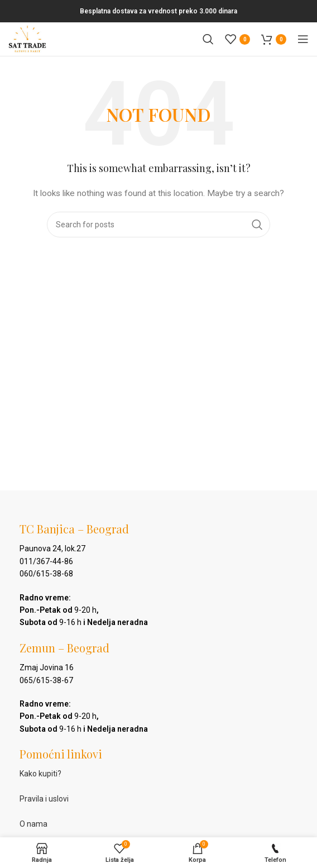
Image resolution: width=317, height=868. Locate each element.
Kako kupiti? (40, 774)
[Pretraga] (208, 39)
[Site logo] (27, 39)
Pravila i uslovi (44, 799)
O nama (33, 824)
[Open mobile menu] (303, 39)
